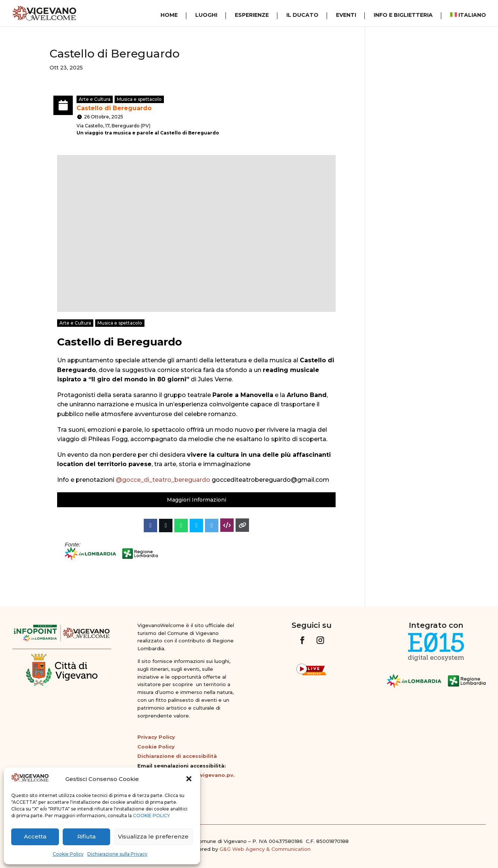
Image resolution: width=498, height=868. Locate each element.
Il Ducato (302, 15)
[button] (189, 779)
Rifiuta (86, 836)
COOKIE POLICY (151, 816)
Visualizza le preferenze (153, 836)
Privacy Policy (156, 737)
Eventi (346, 15)
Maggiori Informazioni (197, 500)
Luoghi (206, 15)
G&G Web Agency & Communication (265, 849)
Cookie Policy (68, 854)
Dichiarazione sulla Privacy (117, 854)
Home (169, 15)
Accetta (35, 836)
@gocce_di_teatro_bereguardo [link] (163, 480)
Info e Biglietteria (403, 15)
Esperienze (252, 15)
